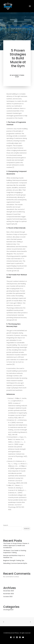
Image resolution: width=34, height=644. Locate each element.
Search (6, 525)
